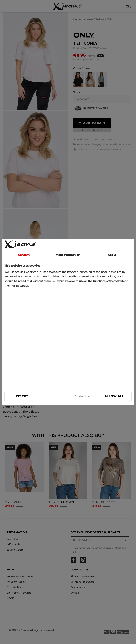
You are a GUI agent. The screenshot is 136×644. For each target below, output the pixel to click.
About (112, 255)
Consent (24, 255)
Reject (22, 396)
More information (68, 255)
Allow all (114, 396)
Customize (82, 396)
